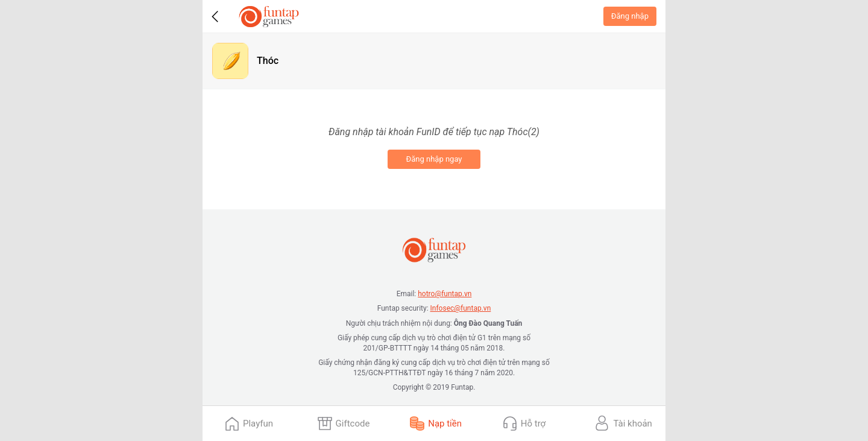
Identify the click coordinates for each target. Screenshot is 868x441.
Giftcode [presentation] (353, 424)
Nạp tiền (445, 424)
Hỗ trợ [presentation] (533, 424)
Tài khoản (633, 424)
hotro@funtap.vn (445, 294)
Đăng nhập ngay (434, 159)
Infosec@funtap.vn (461, 308)
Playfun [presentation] (258, 424)
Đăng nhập (630, 16)
